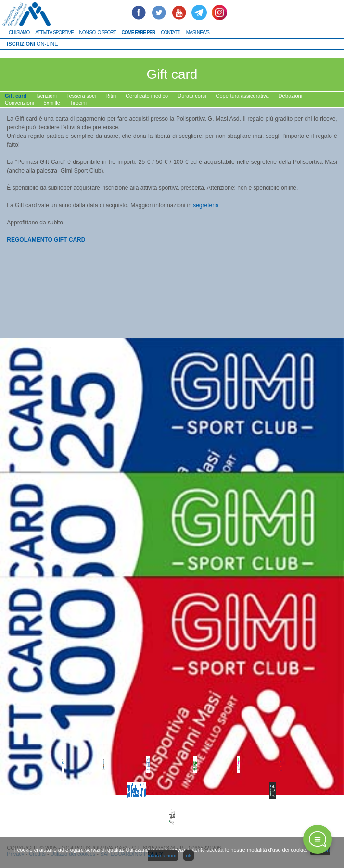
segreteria (207, 205)
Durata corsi (192, 96)
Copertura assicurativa (242, 96)
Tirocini (78, 103)
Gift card (16, 96)
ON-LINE (32, 44)
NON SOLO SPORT (98, 32)
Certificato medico (147, 96)
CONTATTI (171, 32)
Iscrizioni (46, 96)
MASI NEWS (198, 32)
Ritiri (111, 96)
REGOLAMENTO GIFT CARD (46, 240)
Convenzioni (19, 103)
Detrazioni (291, 96)
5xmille (52, 103)
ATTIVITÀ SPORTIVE (54, 32)
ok (189, 856)
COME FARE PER (138, 32)
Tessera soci (81, 96)
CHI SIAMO (19, 32)
